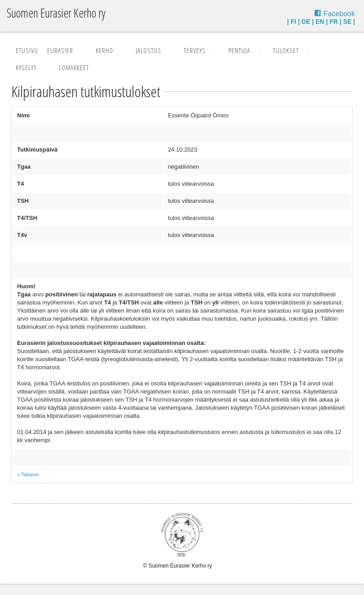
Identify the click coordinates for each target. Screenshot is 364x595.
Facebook (339, 14)
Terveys (195, 50)
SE (348, 22)
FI (293, 22)
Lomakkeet (74, 67)
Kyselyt (26, 67)
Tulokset (286, 50)
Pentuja (239, 50)
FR (334, 22)
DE (306, 22)
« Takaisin (28, 474)
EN (320, 22)
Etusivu (27, 50)
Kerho (104, 50)
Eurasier (60, 50)
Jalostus (149, 50)
